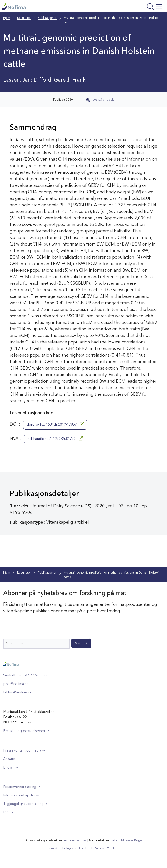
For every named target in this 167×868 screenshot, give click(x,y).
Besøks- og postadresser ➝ (26, 731)
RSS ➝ (8, 812)
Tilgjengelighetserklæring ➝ (25, 804)
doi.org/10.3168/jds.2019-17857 (55, 424)
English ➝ (11, 768)
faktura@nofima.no (18, 693)
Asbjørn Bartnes (75, 840)
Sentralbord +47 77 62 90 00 (26, 676)
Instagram (69, 848)
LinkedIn (54, 848)
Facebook (86, 848)
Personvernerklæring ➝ (22, 787)
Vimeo (100, 848)
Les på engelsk (100, 100)
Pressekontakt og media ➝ (24, 751)
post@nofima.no (16, 684)
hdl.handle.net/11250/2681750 (55, 439)
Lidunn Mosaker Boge (126, 840)
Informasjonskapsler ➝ (21, 796)
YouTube (113, 848)
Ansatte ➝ (11, 759)
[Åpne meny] (135, 7)
